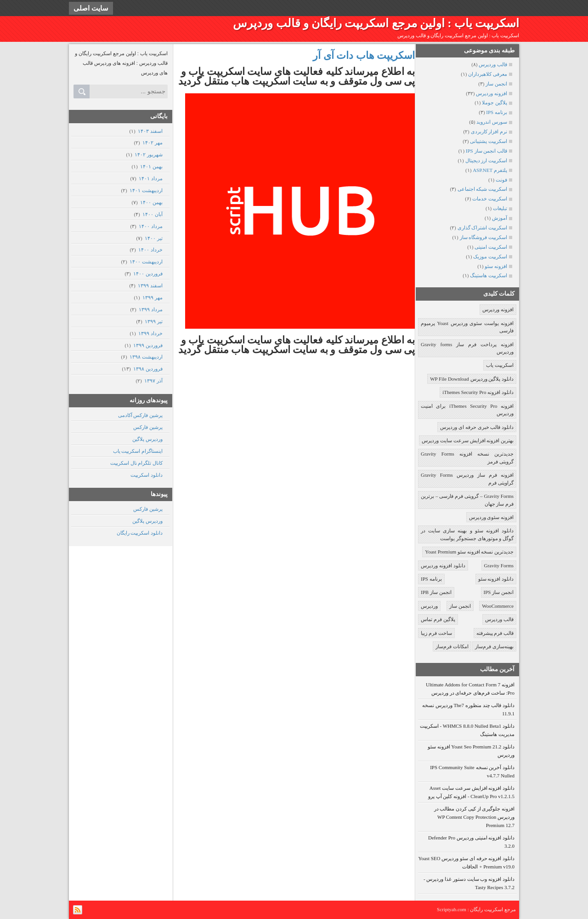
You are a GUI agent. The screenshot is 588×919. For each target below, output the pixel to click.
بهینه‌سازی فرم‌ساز (494, 646)
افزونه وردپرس (498, 309)
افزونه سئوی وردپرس (492, 517)
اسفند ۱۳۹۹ (150, 285)
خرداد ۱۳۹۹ (150, 333)
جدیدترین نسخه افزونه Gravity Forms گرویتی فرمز (467, 458)
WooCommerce (498, 606)
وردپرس (429, 606)
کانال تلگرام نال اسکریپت (136, 463)
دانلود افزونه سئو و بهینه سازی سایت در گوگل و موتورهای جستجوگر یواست (467, 534)
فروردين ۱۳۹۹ (148, 345)
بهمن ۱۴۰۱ (151, 166)
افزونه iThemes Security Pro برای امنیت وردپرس (467, 410)
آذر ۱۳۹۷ (153, 381)
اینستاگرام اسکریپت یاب (138, 451)
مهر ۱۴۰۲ (152, 143)
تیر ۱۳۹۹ (153, 321)
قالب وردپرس (499, 619)
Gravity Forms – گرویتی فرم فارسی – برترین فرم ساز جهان (467, 500)
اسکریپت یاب (500, 365)
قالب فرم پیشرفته (495, 633)
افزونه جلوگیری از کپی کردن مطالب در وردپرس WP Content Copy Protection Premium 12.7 (475, 817)
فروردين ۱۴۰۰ (148, 274)
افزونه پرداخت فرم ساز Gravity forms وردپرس (467, 348)
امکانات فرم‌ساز (452, 646)
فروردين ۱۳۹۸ (148, 369)
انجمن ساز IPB (436, 592)
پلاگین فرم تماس (438, 619)
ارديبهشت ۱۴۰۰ (146, 262)
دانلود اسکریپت (147, 475)
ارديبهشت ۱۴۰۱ (146, 190)
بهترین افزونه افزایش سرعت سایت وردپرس (468, 440)
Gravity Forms (499, 565)
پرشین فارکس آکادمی (141, 415)
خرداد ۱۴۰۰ (150, 250)
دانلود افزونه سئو (496, 579)
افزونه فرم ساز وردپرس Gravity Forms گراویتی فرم (467, 479)
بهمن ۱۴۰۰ (151, 202)
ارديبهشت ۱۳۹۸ (146, 357)
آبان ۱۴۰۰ (152, 214)
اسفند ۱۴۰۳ (150, 131)
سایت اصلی (91, 8)
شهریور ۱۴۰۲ (148, 154)
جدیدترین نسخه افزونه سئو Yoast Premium (469, 552)
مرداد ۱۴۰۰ (150, 226)
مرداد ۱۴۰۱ (150, 178)
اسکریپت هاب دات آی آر (364, 55)
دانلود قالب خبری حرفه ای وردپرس (477, 427)
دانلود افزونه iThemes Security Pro (478, 392)
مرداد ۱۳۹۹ (150, 309)
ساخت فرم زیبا (436, 633)
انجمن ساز (460, 606)
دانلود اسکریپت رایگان (140, 533)
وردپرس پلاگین (147, 439)
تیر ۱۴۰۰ (153, 238)
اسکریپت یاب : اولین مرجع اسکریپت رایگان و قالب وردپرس (376, 23)
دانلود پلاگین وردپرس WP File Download (472, 379)
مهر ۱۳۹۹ (152, 297)
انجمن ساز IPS (499, 592)
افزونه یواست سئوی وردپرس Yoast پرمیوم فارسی (467, 327)
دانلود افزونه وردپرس (443, 565)
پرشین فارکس (148, 427)
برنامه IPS (431, 579)
